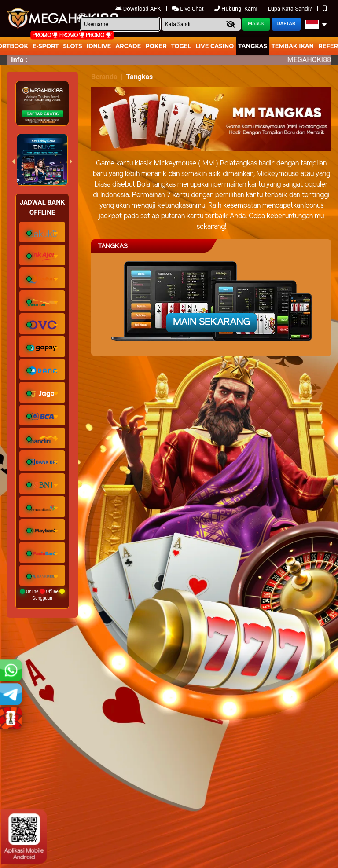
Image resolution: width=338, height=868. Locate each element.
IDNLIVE (99, 46)
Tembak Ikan (293, 46)
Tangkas (253, 46)
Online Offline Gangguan (42, 595)
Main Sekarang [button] (211, 322)
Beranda (104, 77)
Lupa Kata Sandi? (291, 9)
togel (181, 46)
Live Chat (188, 9)
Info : (19, 60)
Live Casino (215, 46)
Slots (72, 46)
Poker (156, 46)
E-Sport (46, 46)
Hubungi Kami (237, 9)
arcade (128, 46)
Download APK (139, 9)
